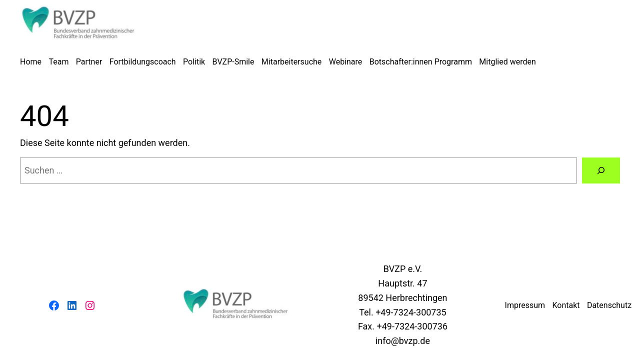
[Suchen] (601, 170)
